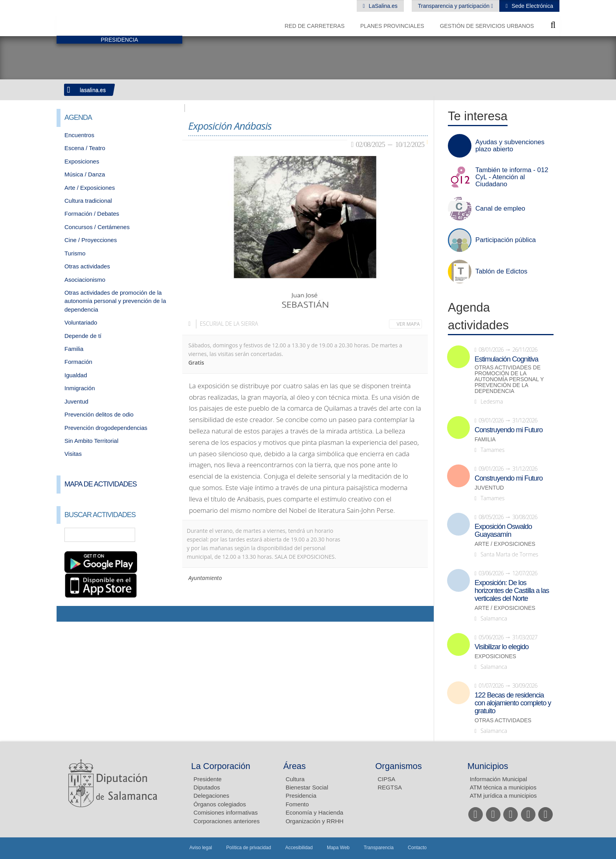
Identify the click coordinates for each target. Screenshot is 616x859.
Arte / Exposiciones (90, 188)
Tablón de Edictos (501, 272)
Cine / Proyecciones (91, 240)
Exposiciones (82, 161)
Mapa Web (338, 848)
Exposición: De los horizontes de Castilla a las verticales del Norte (512, 591)
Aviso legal (201, 848)
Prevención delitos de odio (99, 414)
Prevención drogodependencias (106, 428)
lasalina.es (93, 90)
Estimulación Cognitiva (506, 359)
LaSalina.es (382, 6)
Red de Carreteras (315, 26)
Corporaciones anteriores (227, 821)
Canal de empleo (500, 209)
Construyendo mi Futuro (509, 430)
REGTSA (390, 787)
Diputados (207, 787)
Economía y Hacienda (314, 812)
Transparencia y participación (455, 6)
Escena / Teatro (85, 148)
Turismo (75, 253)
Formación (78, 362)
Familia (74, 349)
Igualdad (76, 375)
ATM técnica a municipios (503, 787)
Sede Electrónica (532, 6)
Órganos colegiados (220, 804)
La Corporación (221, 766)
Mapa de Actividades (101, 484)
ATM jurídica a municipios (503, 796)
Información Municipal (499, 779)
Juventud (76, 401)
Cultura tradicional (88, 201)
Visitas (73, 454)
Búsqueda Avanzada (165, 535)
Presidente (208, 779)
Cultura (295, 779)
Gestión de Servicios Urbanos (487, 26)
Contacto (417, 848)
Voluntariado (81, 322)
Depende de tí (83, 336)
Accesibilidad (299, 848)
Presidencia (301, 796)
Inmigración (80, 388)
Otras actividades (87, 266)
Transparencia (379, 848)
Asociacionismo (85, 280)
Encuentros (79, 135)
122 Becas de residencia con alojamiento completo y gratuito (513, 703)
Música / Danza (85, 174)
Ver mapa (408, 324)
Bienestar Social (307, 787)
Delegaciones (212, 796)
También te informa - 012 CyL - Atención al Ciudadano (512, 177)
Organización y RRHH (315, 821)
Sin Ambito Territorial (91, 441)
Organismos (399, 766)
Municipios (488, 766)
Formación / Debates (92, 214)
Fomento (297, 804)
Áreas (294, 766)
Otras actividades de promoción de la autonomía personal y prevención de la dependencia (115, 301)
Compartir (66, 614)
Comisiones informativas (226, 812)
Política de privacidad (249, 848)
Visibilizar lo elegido (501, 647)
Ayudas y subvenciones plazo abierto (510, 146)
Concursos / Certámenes (97, 227)
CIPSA (386, 779)
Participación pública (506, 240)
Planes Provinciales (392, 26)
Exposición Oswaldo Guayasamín (503, 530)
